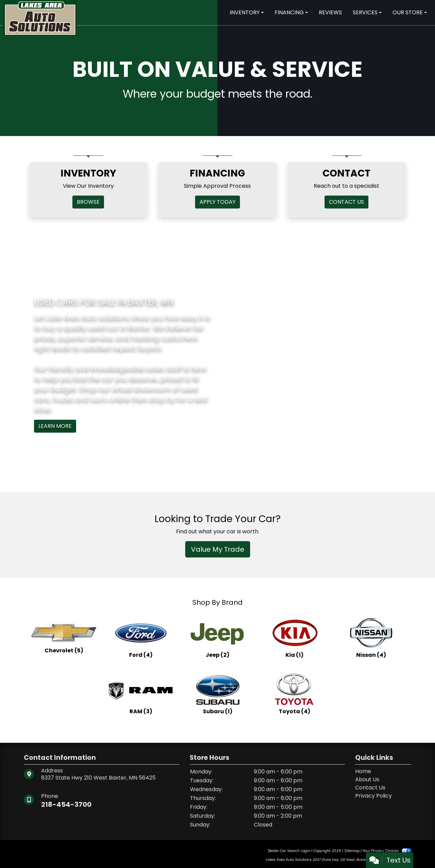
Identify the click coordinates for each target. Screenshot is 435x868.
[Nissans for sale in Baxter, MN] (371, 637)
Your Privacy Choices (387, 851)
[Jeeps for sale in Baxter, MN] (217, 637)
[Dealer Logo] (40, 18)
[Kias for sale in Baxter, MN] (294, 637)
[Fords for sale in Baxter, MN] (141, 637)
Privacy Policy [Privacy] (373, 796)
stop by (162, 399)
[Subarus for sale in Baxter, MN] (217, 694)
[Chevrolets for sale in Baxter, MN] (64, 637)
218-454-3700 (66, 804)
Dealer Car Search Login (289, 851)
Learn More (55, 426)
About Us (367, 779)
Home (363, 771)
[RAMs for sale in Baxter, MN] (141, 694)
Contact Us (370, 788)
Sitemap (352, 851)
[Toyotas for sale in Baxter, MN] (294, 694)
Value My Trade (218, 549)
